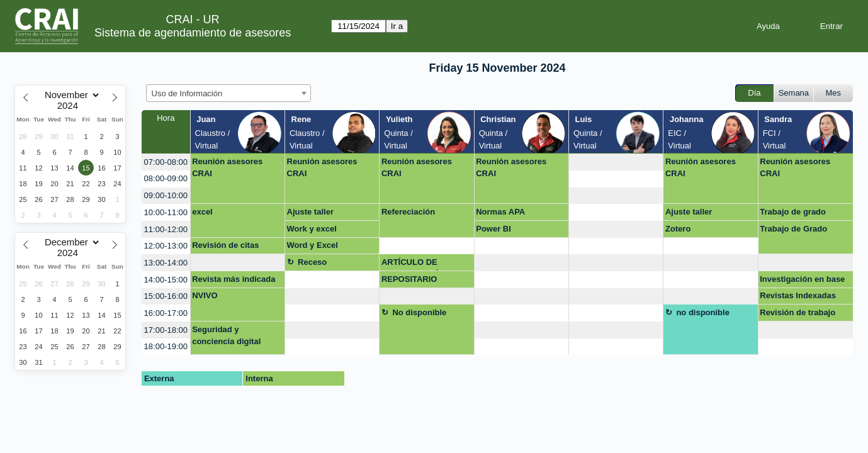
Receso (312, 262)
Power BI (493, 229)
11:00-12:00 (166, 229)
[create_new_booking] (616, 162)
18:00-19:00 (166, 346)
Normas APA (500, 212)
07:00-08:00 (166, 162)
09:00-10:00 (166, 195)
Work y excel (312, 229)
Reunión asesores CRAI (227, 168)
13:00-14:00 (166, 263)
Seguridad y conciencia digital (226, 336)
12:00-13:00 (166, 246)
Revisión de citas (225, 245)
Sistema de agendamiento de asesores (193, 33)
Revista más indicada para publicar (234, 281)
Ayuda (768, 26)
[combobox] (228, 93)
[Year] (70, 106)
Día (754, 93)
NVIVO (205, 295)
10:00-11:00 (166, 212)
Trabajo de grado (793, 212)
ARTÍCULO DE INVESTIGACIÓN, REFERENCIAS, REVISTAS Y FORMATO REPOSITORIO (427, 264)
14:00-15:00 (166, 280)
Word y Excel (313, 245)
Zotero (678, 229)
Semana (794, 93)
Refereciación (408, 212)
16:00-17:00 (166, 313)
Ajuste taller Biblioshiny (310, 214)
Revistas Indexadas (798, 295)
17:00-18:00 (166, 330)
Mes (834, 93)
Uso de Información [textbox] (187, 93)
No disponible (419, 312)
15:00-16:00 (166, 296)
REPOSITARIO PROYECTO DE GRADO (411, 281)
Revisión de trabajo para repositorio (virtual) (798, 315)
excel (202, 212)
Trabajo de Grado (793, 229)
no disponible (703, 312)
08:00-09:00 (166, 178)
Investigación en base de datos (802, 281)
